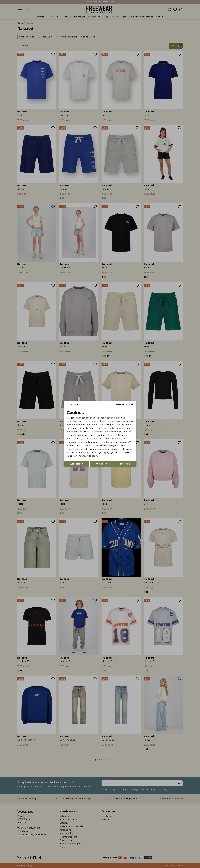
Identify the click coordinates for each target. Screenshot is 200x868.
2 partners (77, 428)
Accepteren (77, 464)
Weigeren (102, 464)
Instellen (125, 464)
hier (82, 449)
